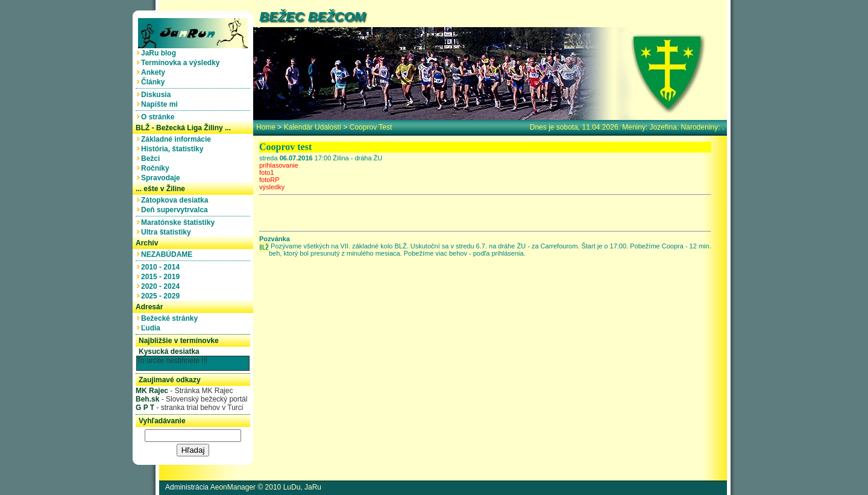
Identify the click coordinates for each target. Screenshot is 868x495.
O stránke (160, 117)
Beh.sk (147, 399)
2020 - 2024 (162, 286)
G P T (145, 408)
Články (155, 82)
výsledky (272, 187)
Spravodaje (162, 178)
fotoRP (269, 180)
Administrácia (187, 487)
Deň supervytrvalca (176, 210)
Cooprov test (371, 127)
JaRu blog (161, 53)
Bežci (153, 159)
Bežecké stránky (171, 318)
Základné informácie (178, 139)
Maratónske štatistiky (180, 222)
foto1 (266, 172)
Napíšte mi (161, 104)
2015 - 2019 (162, 277)
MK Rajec (152, 391)
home (266, 127)
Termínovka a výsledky (182, 63)
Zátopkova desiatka (177, 200)
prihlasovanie (279, 165)
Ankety (155, 72)
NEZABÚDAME (169, 254)
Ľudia (153, 328)
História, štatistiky (174, 149)
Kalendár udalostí (313, 127)
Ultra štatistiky (168, 232)
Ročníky (157, 168)
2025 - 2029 (162, 296)
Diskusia (158, 95)
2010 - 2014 (162, 267)
